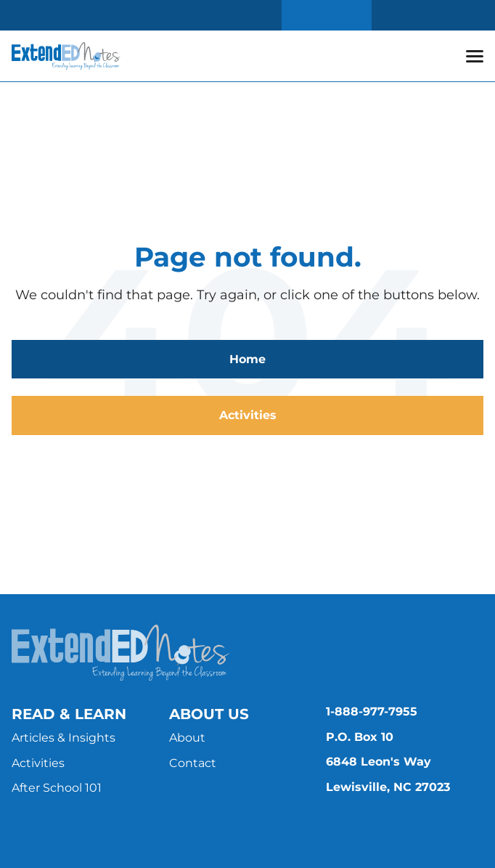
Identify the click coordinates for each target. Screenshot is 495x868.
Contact (193, 763)
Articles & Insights (64, 738)
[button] (475, 56)
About (187, 738)
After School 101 (57, 788)
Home (247, 359)
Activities (248, 415)
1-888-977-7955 (372, 711)
